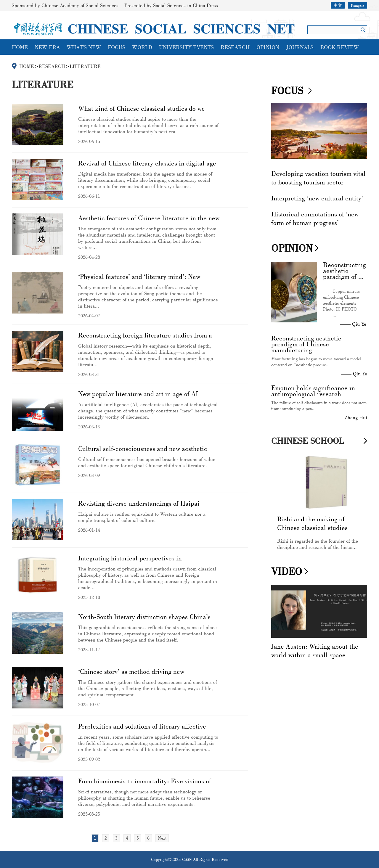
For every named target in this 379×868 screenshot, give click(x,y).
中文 (338, 5)
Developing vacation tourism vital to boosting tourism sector (318, 178)
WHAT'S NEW (84, 47)
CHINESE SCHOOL (307, 441)
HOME (20, 47)
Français (358, 5)
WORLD (142, 47)
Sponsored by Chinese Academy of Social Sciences (65, 5)
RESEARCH (235, 47)
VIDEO (287, 571)
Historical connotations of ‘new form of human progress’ (315, 218)
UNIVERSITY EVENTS (186, 47)
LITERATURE (85, 66)
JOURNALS (300, 47)
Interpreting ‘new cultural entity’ (317, 198)
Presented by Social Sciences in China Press (171, 5)
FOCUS (117, 47)
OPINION (268, 47)
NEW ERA (47, 47)
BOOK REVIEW (340, 47)
